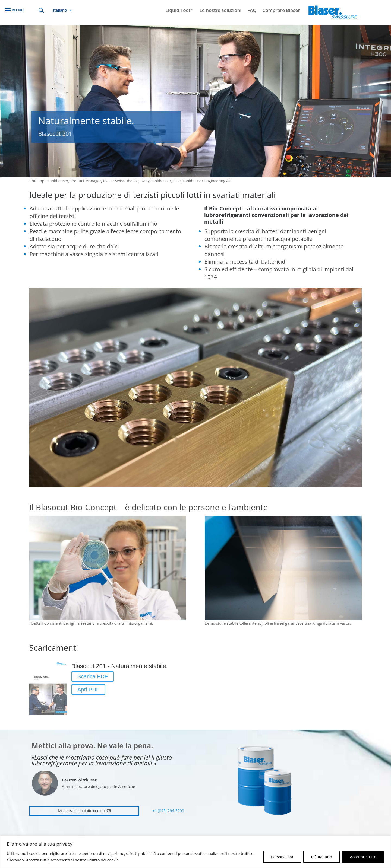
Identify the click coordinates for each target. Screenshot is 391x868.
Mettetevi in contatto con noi (82, 811)
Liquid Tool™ (180, 11)
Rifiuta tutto (322, 857)
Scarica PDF (93, 676)
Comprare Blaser (281, 11)
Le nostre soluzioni (220, 11)
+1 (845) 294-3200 (168, 811)
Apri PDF (88, 690)
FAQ (252, 11)
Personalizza (282, 857)
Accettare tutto (363, 857)
